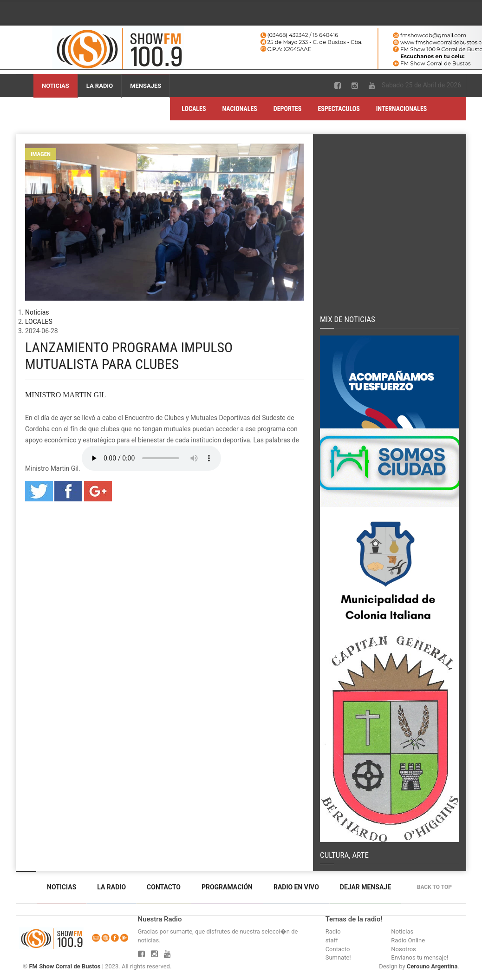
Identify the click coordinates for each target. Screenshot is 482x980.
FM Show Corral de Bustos (65, 966)
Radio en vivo (296, 887)
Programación (227, 887)
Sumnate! (338, 957)
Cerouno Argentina (432, 966)
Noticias (55, 86)
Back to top (437, 887)
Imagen (41, 154)
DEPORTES (288, 109)
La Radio (100, 86)
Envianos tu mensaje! (420, 957)
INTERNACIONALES (402, 109)
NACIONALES (240, 109)
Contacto (164, 887)
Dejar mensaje (365, 887)
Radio (333, 931)
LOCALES (194, 109)
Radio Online (408, 940)
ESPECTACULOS (339, 109)
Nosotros (403, 949)
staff (332, 940)
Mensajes (146, 86)
